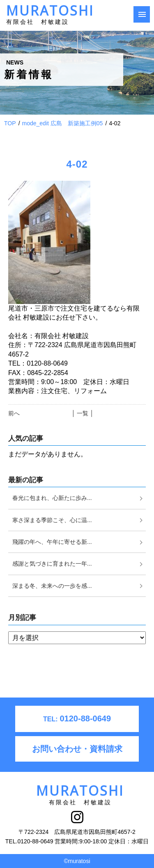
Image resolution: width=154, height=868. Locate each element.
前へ (14, 413)
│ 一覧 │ (83, 413)
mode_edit (63, 123)
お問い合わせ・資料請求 (77, 749)
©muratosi (77, 861)
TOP (10, 123)
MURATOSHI (50, 16)
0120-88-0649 (77, 718)
